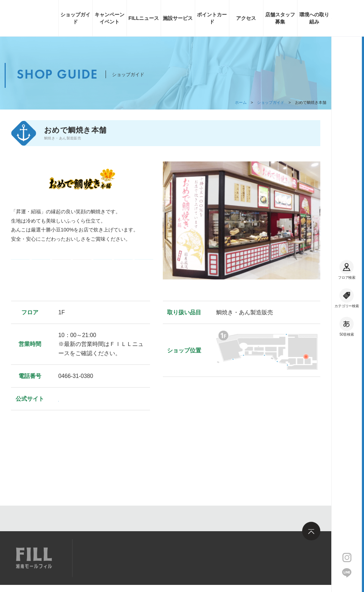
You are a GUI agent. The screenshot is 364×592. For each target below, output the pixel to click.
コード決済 (41, 265)
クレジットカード (82, 265)
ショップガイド (271, 102)
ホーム (241, 102)
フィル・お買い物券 (144, 265)
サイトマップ (103, 557)
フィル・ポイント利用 (123, 265)
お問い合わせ (183, 557)
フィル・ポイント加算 (103, 265)
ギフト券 (62, 265)
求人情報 (143, 557)
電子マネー (20, 265)
